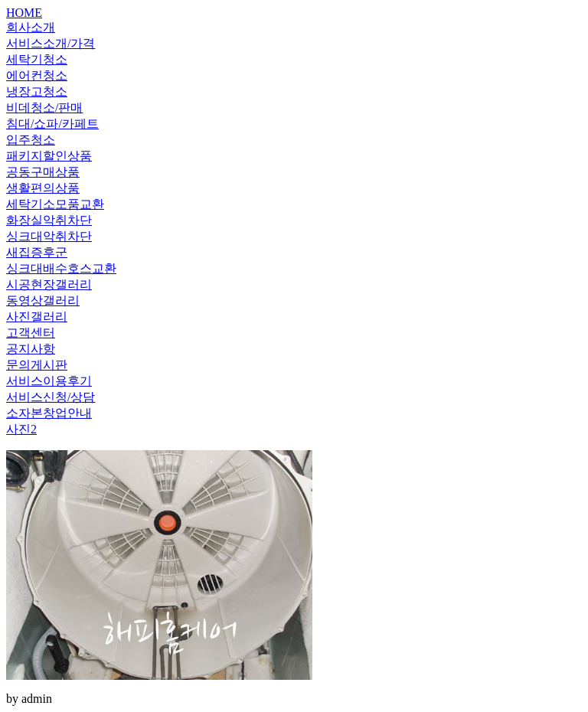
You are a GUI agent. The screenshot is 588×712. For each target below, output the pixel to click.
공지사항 (31, 349)
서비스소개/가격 (51, 43)
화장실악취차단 (49, 220)
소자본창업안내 (49, 413)
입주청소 (31, 140)
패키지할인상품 (49, 156)
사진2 (21, 429)
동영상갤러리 (43, 300)
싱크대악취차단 (49, 236)
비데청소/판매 (44, 108)
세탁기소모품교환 (55, 204)
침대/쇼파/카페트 (52, 124)
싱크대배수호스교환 (61, 268)
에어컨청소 (37, 75)
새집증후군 (37, 252)
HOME (24, 13)
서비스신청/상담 (51, 397)
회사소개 (31, 27)
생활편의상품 (43, 188)
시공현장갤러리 (49, 284)
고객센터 (31, 333)
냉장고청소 (37, 91)
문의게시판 (37, 365)
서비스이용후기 (49, 381)
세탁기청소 (37, 59)
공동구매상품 (43, 172)
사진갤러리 (37, 317)
